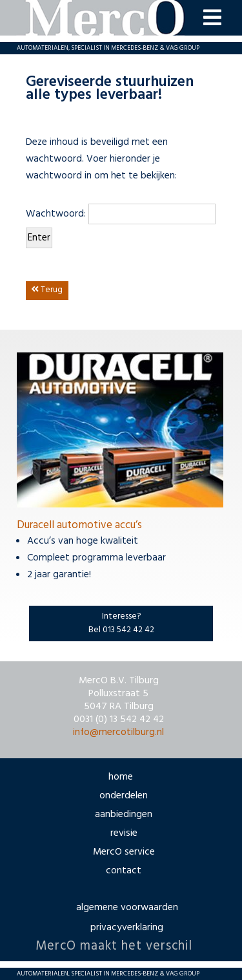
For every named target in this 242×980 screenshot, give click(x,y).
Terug (47, 290)
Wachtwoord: (121, 214)
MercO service (124, 852)
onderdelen (124, 796)
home (121, 777)
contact (124, 871)
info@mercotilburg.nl (118, 732)
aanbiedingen (124, 815)
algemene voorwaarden (127, 908)
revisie (124, 833)
